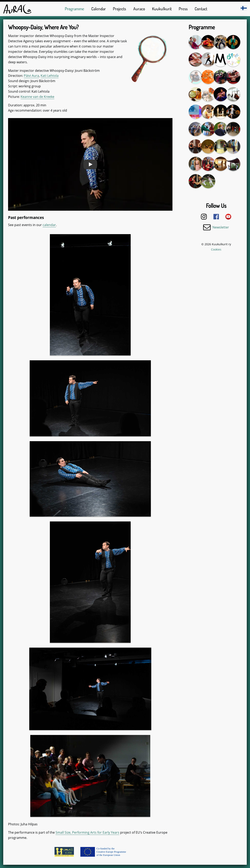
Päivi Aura (31, 76)
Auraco (139, 9)
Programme (75, 9)
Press (183, 9)
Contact (201, 9)
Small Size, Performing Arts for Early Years (87, 832)
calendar (49, 225)
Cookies (216, 249)
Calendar (99, 9)
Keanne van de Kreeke (37, 97)
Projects (119, 9)
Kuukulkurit (162, 9)
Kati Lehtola (50, 76)
